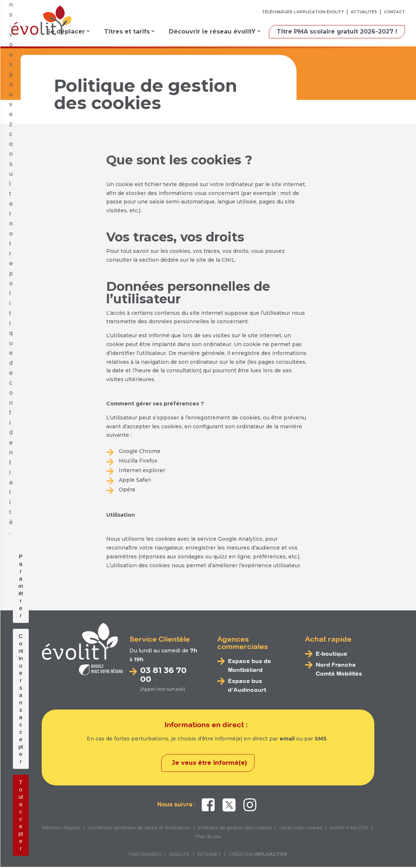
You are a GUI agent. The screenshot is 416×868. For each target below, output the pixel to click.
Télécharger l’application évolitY (303, 12)
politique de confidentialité (309, 824)
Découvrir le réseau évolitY (212, 32)
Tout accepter (270, 848)
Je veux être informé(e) (209, 764)
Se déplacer (66, 32)
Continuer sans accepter (205, 848)
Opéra (127, 489)
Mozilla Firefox (138, 461)
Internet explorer (142, 470)
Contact (394, 12)
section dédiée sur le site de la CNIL (187, 260)
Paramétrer (143, 848)
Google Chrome (140, 451)
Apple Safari (135, 480)
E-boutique (332, 653)
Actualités (364, 12)
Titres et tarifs (127, 32)
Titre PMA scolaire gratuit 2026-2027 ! (337, 32)
